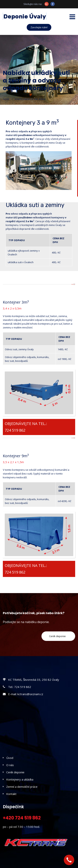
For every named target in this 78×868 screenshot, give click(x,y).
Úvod (10, 758)
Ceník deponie (15, 772)
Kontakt (11, 794)
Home (6, 99)
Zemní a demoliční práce (22, 787)
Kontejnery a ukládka (20, 779)
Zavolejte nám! (39, 27)
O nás (10, 765)
